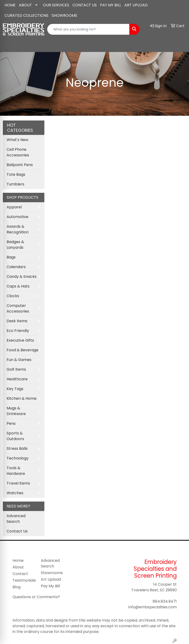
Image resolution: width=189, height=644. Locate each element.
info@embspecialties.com (153, 607)
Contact (20, 574)
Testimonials (24, 580)
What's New (17, 140)
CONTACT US (85, 5)
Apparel (14, 207)
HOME (10, 5)
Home (18, 560)
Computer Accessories (18, 308)
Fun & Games (19, 360)
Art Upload (51, 579)
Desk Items (17, 321)
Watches (15, 493)
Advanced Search (16, 519)
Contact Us (17, 531)
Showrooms (52, 573)
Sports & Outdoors (15, 436)
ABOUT (25, 5)
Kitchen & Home (22, 398)
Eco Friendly (18, 331)
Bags (11, 257)
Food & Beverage (23, 350)
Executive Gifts (20, 340)
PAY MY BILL (111, 5)
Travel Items (18, 483)
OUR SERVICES (56, 5)
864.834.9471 (165, 601)
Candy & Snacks (22, 277)
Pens (11, 423)
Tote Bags (16, 174)
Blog (17, 587)
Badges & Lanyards (15, 245)
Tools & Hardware (16, 471)
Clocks (13, 296)
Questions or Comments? (36, 597)
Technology (18, 458)
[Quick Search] (88, 29)
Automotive (17, 217)
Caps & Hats (18, 286)
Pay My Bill (50, 586)
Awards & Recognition (18, 229)
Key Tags (15, 389)
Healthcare (17, 379)
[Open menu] (180, 45)
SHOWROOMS (64, 15)
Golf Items (16, 369)
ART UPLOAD (136, 5)
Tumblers (15, 184)
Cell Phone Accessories (18, 152)
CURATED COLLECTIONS (26, 15)
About (18, 567)
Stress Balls (17, 449)
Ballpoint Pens (20, 165)
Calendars (16, 267)
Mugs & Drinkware (16, 411)
